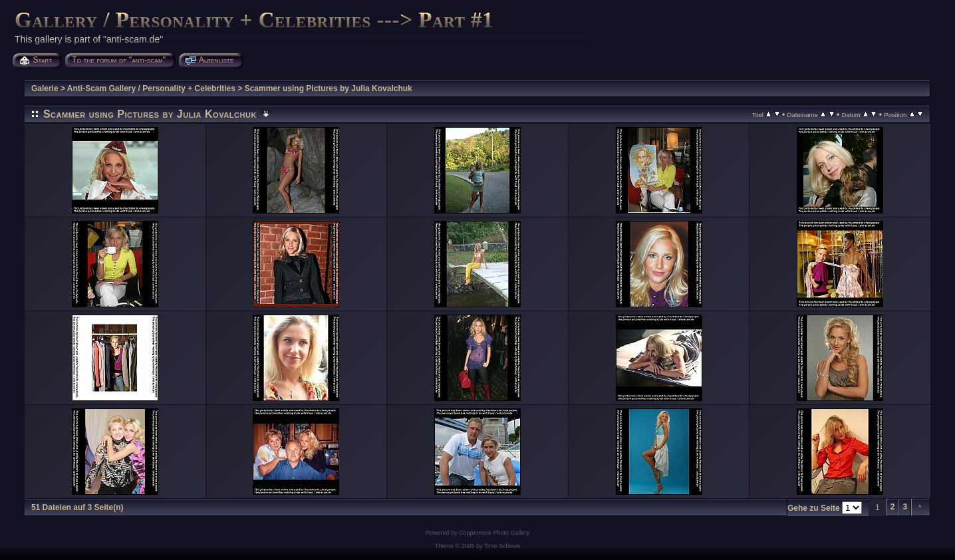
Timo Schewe (502, 546)
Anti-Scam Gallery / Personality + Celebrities (151, 88)
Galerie (45, 88)
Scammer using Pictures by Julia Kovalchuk (329, 88)
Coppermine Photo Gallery (494, 533)
